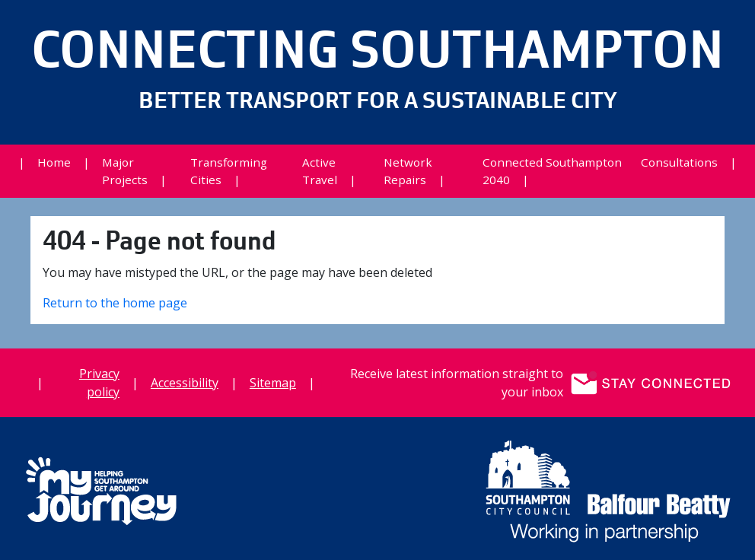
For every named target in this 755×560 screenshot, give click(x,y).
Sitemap (273, 383)
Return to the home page (115, 303)
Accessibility (185, 383)
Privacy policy (99, 383)
